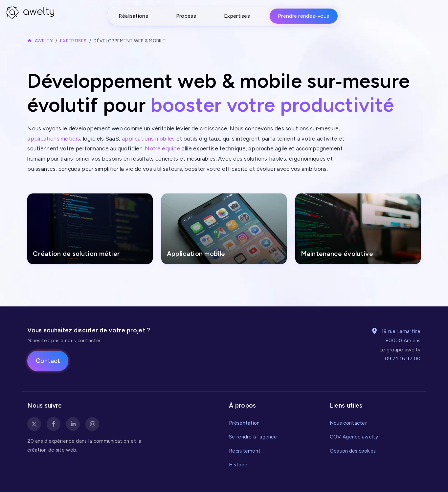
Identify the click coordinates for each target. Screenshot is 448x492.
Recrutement (245, 451)
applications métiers (54, 139)
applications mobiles (148, 139)
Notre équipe (163, 148)
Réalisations (133, 16)
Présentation (244, 423)
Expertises (237, 16)
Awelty (44, 41)
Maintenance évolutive (337, 254)
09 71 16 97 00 (403, 358)
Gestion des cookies (353, 451)
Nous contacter (348, 423)
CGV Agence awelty (354, 437)
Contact (48, 361)
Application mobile (197, 254)
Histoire (238, 465)
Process (186, 16)
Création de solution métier (77, 254)
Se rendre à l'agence (253, 437)
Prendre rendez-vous (304, 16)
